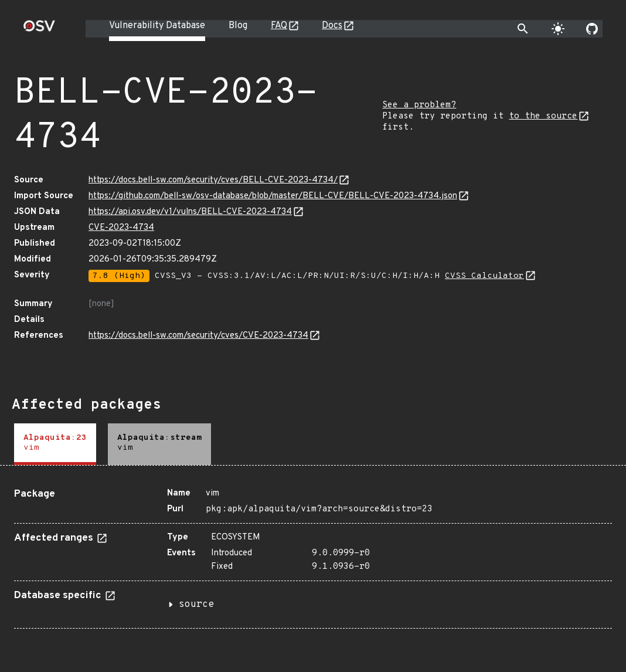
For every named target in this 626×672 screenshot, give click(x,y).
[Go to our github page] (592, 29)
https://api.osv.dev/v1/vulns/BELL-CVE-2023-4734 (190, 212)
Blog (238, 26)
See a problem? (419, 105)
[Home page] (39, 30)
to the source (543, 116)
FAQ (279, 26)
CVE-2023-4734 (121, 228)
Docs (332, 26)
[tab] (55, 444)
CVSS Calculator (484, 276)
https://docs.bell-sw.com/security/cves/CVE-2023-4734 (198, 336)
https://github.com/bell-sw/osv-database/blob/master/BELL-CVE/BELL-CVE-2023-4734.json (273, 196)
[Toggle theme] (558, 29)
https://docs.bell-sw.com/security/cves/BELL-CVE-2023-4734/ (213, 180)
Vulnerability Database (157, 26)
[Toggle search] (523, 29)
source (196, 605)
